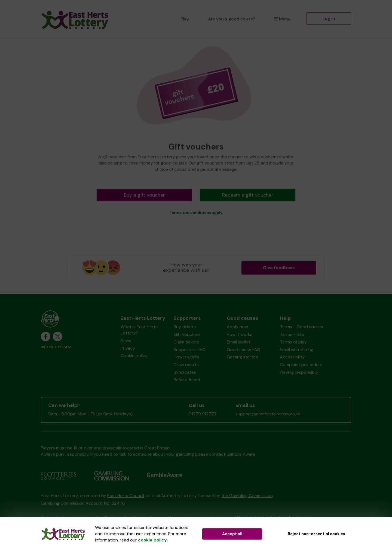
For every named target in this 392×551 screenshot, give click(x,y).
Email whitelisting (297, 350)
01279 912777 (203, 414)
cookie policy (152, 540)
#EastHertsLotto (56, 347)
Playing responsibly (299, 372)
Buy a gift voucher (144, 195)
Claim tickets (186, 342)
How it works (186, 357)
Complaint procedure (301, 365)
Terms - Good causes (301, 327)
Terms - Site (292, 334)
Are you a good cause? (232, 19)
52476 (118, 503)
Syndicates (185, 372)
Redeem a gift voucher (248, 195)
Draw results (186, 365)
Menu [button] (282, 19)
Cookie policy (134, 356)
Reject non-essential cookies (316, 534)
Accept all (232, 534)
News (126, 341)
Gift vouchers (187, 334)
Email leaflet (239, 342)
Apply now (237, 327)
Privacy (128, 348)
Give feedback (279, 268)
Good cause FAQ (244, 350)
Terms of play (293, 342)
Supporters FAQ (190, 350)
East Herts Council (126, 496)
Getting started (243, 357)
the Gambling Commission (247, 496)
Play (185, 19)
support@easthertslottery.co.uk (268, 414)
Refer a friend (187, 380)
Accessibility (292, 357)
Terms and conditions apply (196, 213)
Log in (329, 18)
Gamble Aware (241, 454)
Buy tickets (185, 327)
